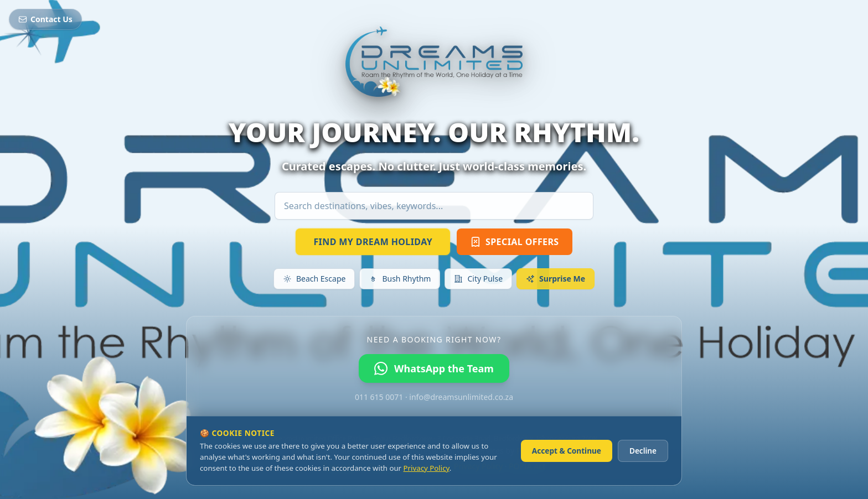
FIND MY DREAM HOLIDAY (373, 242)
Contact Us (45, 19)
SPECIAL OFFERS (514, 242)
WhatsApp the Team (434, 368)
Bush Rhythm (400, 279)
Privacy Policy (427, 468)
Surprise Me (556, 279)
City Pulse (478, 279)
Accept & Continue (567, 451)
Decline (643, 451)
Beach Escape (314, 279)
